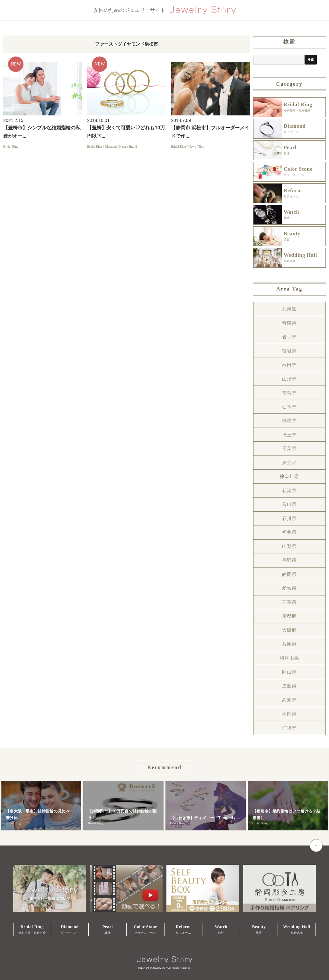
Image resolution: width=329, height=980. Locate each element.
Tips (201, 147)
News (123, 147)
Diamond (111, 147)
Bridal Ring (11, 147)
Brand (133, 147)
